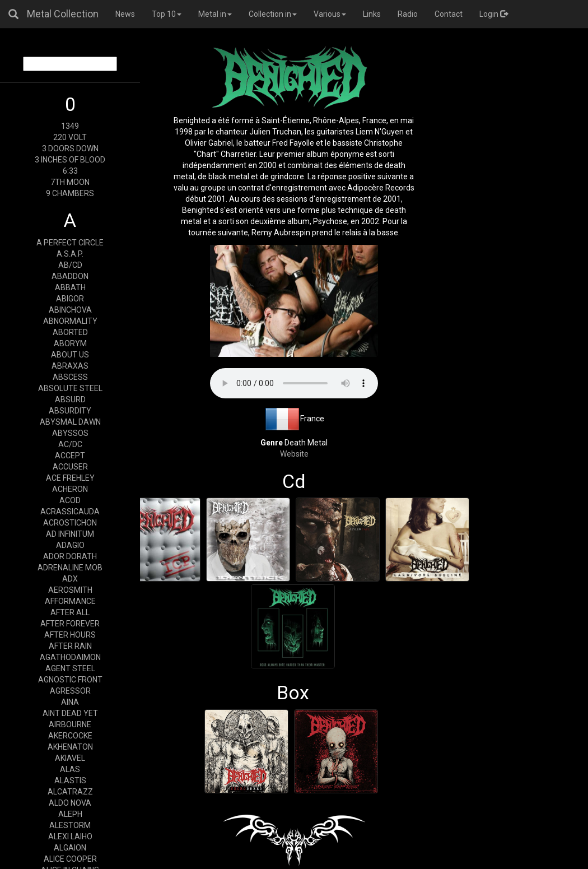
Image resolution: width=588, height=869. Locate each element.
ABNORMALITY (70, 321)
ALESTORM (70, 825)
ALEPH (70, 814)
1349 (70, 126)
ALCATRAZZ (70, 792)
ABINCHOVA (70, 310)
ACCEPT (70, 456)
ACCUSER (70, 467)
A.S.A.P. (70, 254)
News (125, 14)
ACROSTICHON (70, 523)
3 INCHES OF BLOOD (70, 160)
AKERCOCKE (70, 736)
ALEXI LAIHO (70, 837)
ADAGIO (70, 545)
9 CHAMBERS (70, 193)
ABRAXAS (70, 366)
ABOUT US (70, 355)
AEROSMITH (70, 590)
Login (494, 14)
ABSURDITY (70, 411)
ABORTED (70, 332)
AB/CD (70, 265)
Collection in (273, 14)
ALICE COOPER (70, 859)
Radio (408, 14)
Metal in (215, 14)
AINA (70, 702)
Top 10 (167, 14)
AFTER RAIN (70, 646)
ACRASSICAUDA (70, 512)
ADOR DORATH (70, 556)
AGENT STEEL (70, 668)
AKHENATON (70, 747)
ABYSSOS (70, 433)
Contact (449, 14)
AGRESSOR (70, 691)
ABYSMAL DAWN (70, 422)
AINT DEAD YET (70, 713)
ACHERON (70, 489)
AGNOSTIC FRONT (70, 680)
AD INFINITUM (70, 534)
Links (372, 14)
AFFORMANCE (70, 601)
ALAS (70, 769)
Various (330, 14)
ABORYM (70, 343)
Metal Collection (63, 14)
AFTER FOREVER (70, 624)
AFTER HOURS (70, 635)
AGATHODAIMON (70, 657)
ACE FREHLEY (70, 478)
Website (294, 454)
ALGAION (70, 848)
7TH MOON (70, 182)
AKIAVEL (70, 758)
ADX (70, 579)
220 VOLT (70, 137)
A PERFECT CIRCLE (70, 243)
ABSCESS (70, 377)
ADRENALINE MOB (70, 568)
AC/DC (70, 444)
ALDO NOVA (70, 803)
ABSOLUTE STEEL (70, 388)
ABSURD (70, 399)
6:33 (70, 171)
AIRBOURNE (70, 724)
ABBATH (70, 287)
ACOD (70, 500)
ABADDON (70, 276)
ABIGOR (70, 299)
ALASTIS (70, 780)
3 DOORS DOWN (70, 148)
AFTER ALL (70, 612)
